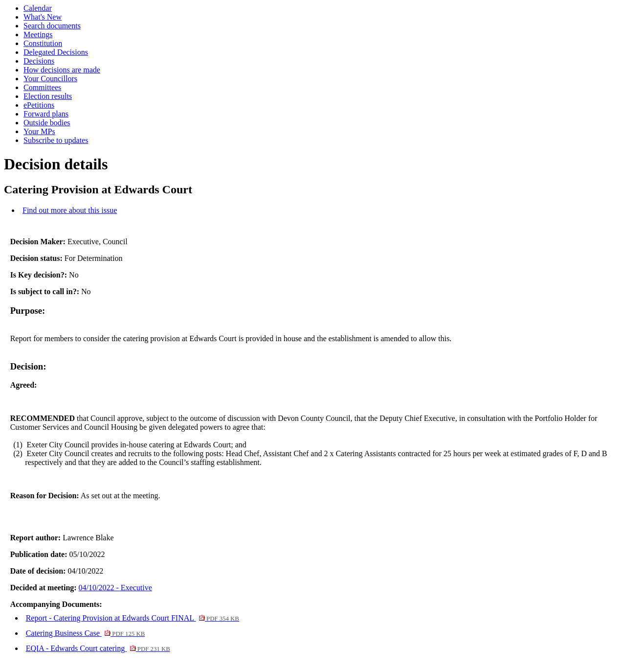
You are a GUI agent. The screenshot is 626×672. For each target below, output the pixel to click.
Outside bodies (47, 123)
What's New (43, 17)
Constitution (43, 43)
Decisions (39, 61)
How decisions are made (62, 70)
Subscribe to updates (56, 140)
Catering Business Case (86, 633)
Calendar (38, 8)
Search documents (52, 26)
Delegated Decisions (56, 52)
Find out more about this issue (70, 210)
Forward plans (46, 114)
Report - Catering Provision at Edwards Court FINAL (133, 618)
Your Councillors (50, 79)
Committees (42, 87)
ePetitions (39, 105)
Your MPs (39, 131)
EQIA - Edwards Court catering (98, 648)
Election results (48, 96)
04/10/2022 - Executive (115, 588)
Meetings (38, 35)
